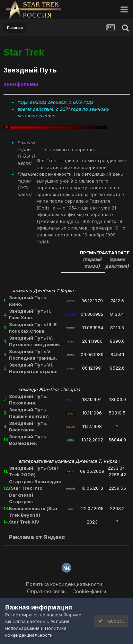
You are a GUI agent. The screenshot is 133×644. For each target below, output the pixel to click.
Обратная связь (46, 591)
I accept (111, 621)
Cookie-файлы (89, 591)
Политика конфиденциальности (64, 584)
